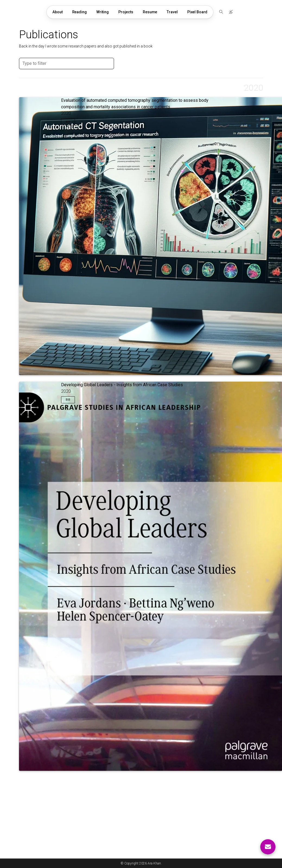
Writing (103, 12)
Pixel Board (197, 12)
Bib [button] (68, 122)
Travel (172, 12)
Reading (80, 12)
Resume (150, 12)
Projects (126, 12)
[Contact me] (268, 847)
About (57, 12)
